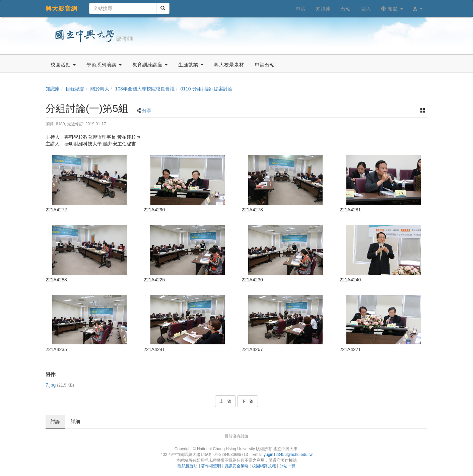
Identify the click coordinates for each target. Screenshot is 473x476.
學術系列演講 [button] (104, 65)
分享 (147, 111)
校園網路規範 (264, 466)
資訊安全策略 (236, 466)
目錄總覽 (75, 89)
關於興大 (100, 89)
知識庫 (53, 89)
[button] (418, 9)
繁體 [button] (392, 9)
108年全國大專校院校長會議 (145, 89)
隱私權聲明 (188, 466)
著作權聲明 (211, 466)
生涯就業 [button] (191, 65)
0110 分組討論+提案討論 (206, 89)
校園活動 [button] (63, 65)
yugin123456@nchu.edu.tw (288, 455)
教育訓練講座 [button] (150, 65)
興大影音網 (61, 9)
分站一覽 (287, 466)
